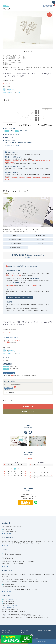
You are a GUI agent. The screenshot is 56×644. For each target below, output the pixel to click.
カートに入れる (29, 406)
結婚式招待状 (11, 89)
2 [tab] (27, 52)
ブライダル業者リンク (7, 633)
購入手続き (43, 642)
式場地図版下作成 (15, 247)
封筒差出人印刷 (41, 236)
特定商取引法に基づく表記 (45, 630)
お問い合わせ (23, 633)
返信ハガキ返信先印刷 (15, 240)
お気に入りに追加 (29, 412)
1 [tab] (24, 52)
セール (18, 91)
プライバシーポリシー (25, 630)
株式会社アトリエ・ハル (14, 599)
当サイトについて (6, 630)
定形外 (18, 92)
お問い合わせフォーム (9, 607)
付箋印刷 (41, 244)
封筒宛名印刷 (41, 240)
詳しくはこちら (7, 533)
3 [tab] (29, 52)
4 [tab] (32, 52)
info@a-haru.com (12, 605)
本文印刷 (15, 236)
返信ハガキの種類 (9, 387)
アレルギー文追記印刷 (15, 244)
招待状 (5, 88)
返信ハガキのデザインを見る (12, 145)
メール (16, 616)
